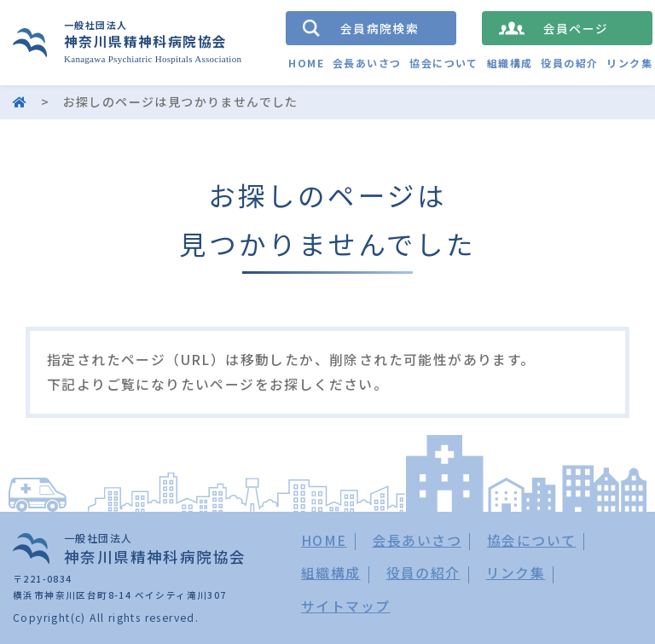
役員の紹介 (569, 63)
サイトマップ (345, 606)
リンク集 (629, 63)
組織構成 (510, 63)
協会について (443, 63)
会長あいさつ (367, 63)
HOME (306, 63)
